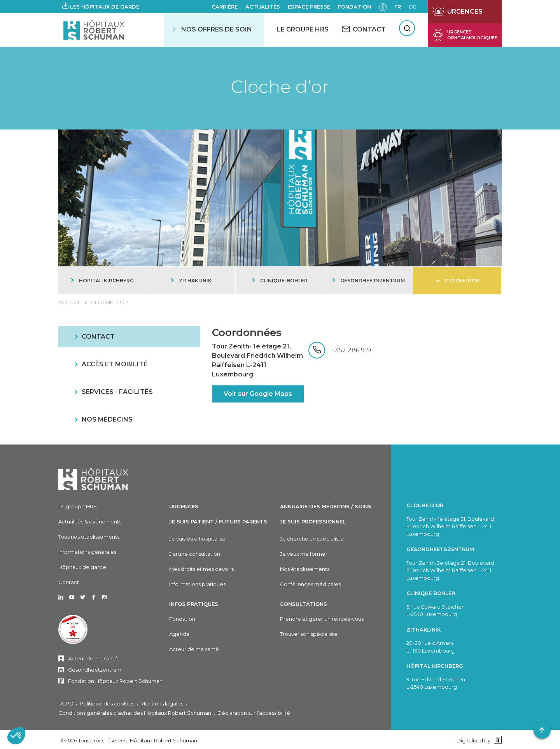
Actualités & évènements (90, 521)
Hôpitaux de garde (82, 567)
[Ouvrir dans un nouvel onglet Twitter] (83, 598)
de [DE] (412, 7)
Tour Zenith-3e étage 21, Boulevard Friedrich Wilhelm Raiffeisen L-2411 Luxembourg (450, 570)
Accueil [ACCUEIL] (69, 302)
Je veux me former (304, 554)
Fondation (354, 7)
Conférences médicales (310, 584)
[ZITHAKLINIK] (191, 281)
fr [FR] (398, 7)
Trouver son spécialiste (309, 634)
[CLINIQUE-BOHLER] (280, 281)
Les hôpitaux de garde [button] (105, 7)
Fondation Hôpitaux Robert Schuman (115, 681)
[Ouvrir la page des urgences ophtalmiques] (465, 35)
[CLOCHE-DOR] (457, 281)
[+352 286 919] (340, 350)
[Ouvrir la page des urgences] (465, 12)
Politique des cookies (107, 703)
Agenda (179, 634)
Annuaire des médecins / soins (326, 506)
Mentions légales (162, 703)
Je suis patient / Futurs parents (218, 521)
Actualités (263, 7)
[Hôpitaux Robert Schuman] (93, 479)
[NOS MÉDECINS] (129, 420)
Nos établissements (305, 569)
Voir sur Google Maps (258, 394)
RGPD (66, 703)
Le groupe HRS (78, 506)
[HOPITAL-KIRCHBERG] (102, 281)
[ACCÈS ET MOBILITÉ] (129, 364)
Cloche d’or (280, 87)
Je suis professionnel (313, 521)
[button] (101, 7)
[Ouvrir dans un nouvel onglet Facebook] (94, 598)
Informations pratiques (197, 584)
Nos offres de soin (217, 29)
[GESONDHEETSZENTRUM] (368, 281)
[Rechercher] (407, 28)
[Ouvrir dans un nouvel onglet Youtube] (72, 598)
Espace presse (309, 7)
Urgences (184, 506)
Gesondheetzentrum (95, 670)
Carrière (225, 7)
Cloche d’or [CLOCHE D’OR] (109, 302)
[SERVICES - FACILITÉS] (129, 392)
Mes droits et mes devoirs (201, 569)
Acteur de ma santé (93, 658)
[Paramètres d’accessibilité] (383, 6)
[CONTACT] (364, 29)
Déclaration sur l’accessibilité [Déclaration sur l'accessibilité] (254, 713)
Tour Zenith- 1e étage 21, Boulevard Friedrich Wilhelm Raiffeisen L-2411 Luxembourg (257, 360)
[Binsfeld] (497, 740)
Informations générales (87, 552)
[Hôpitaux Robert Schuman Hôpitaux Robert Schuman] (95, 30)
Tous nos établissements (89, 537)
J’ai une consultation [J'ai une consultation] (195, 554)
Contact (69, 582)
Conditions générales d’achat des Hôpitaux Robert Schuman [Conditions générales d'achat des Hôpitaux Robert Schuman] (135, 713)
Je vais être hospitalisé (197, 539)
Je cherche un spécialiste (312, 539)
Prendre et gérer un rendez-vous (322, 619)
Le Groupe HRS (303, 29)
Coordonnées (247, 332)
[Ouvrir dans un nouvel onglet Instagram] (104, 598)
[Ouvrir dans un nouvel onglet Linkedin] (61, 598)
